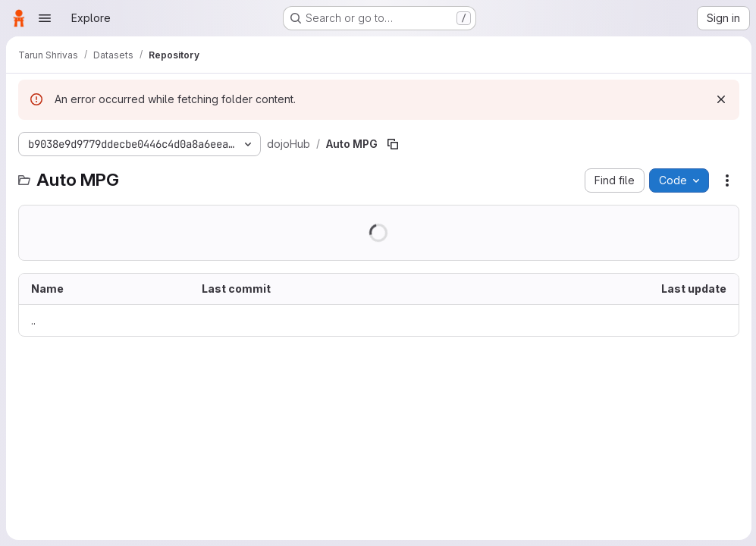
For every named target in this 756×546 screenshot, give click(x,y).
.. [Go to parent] (33, 320)
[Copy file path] (393, 144)
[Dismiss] (720, 99)
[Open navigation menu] (45, 18)
